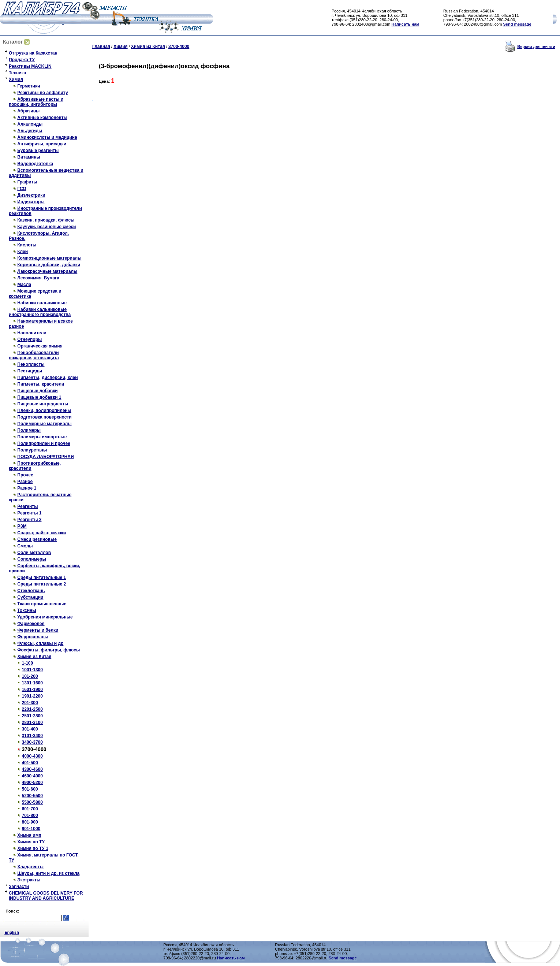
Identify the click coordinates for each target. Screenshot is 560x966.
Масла (24, 285)
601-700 (30, 809)
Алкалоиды (30, 124)
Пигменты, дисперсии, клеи (47, 378)
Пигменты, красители (41, 384)
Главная (101, 47)
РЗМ (22, 526)
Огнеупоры (29, 339)
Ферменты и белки (38, 630)
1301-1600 (32, 683)
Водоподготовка (35, 164)
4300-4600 (32, 769)
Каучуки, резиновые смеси (46, 227)
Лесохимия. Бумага (38, 278)
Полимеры (29, 430)
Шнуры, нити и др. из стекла (48, 873)
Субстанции (30, 597)
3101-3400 (32, 736)
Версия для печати (536, 47)
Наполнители (32, 333)
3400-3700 (32, 742)
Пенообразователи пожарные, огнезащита (34, 355)
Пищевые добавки (37, 391)
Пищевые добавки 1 (39, 397)
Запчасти (19, 887)
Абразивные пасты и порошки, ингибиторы (36, 102)
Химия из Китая (34, 657)
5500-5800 (32, 802)
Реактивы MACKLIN (30, 66)
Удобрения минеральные (45, 617)
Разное (25, 482)
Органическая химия (40, 346)
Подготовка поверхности (44, 417)
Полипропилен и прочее (44, 443)
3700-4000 (179, 47)
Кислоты (27, 245)
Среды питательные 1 (42, 577)
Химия (16, 79)
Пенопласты (31, 364)
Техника (17, 73)
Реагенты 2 (29, 520)
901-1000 (31, 829)
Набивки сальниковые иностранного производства (40, 312)
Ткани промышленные (42, 604)
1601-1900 (32, 690)
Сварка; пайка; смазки (42, 533)
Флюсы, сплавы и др (40, 643)
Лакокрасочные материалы (47, 271)
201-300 (30, 703)
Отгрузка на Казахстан (33, 53)
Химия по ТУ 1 (33, 848)
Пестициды (30, 371)
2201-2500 (32, 709)
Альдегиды (30, 131)
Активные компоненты (42, 118)
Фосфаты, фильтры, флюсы (48, 650)
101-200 (30, 676)
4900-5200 (32, 783)
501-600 (30, 789)
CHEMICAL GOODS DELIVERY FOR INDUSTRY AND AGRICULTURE (46, 896)
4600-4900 (32, 776)
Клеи (23, 252)
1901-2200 (32, 696)
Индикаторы (31, 202)
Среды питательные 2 (42, 584)
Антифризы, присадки (42, 144)
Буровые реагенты (38, 151)
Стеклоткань (31, 591)
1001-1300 (32, 670)
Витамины (29, 157)
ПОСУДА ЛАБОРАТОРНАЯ (45, 457)
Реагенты (27, 506)
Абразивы (28, 111)
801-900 (30, 822)
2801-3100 (32, 722)
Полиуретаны (32, 450)
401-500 (30, 763)
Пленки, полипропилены (44, 410)
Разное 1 (27, 488)
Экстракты (29, 880)
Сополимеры (31, 559)
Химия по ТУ (31, 842)
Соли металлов (34, 553)
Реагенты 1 (29, 513)
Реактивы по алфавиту (42, 93)
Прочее (25, 475)
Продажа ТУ (22, 60)
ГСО (22, 189)
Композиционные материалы (49, 258)
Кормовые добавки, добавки (49, 265)
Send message (517, 24)
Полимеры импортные (42, 437)
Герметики (29, 86)
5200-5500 (32, 796)
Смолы (25, 546)
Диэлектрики (31, 195)
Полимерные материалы (44, 424)
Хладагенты (30, 867)
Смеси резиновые (37, 539)
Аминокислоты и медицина (47, 137)
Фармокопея (31, 624)
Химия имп (29, 835)
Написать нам (406, 24)
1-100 (28, 663)
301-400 (30, 729)
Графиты (27, 182)
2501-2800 (32, 716)
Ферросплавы (33, 637)
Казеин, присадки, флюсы (46, 220)
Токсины (27, 610)
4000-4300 (32, 756)
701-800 (30, 815)
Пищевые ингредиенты (43, 404)
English (12, 932)
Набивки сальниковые (42, 303)
